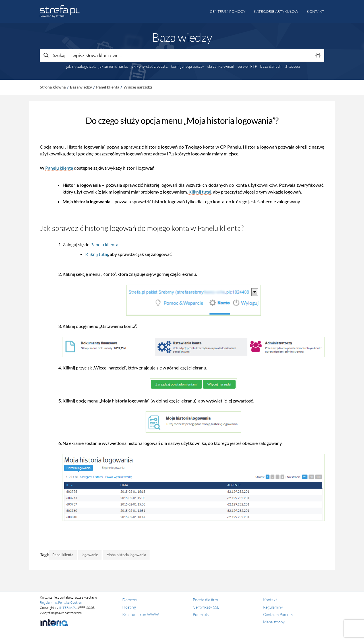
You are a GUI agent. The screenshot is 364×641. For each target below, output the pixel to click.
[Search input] (191, 55)
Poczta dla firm (205, 600)
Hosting (129, 607)
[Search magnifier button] (55, 55)
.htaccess (293, 66)
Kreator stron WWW (141, 614)
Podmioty (201, 614)
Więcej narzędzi (138, 87)
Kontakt (316, 11)
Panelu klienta (59, 168)
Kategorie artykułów (276, 11)
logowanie (90, 555)
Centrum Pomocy (278, 614)
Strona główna (53, 87)
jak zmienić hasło (113, 66)
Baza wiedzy (81, 87)
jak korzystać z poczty (149, 66)
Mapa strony (274, 622)
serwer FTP (247, 66)
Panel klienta (108, 87)
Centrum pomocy (228, 11)
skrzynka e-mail (221, 66)
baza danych (271, 66)
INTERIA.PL (68, 608)
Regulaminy (273, 607)
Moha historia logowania (126, 555)
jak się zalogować (81, 66)
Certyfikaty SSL (206, 607)
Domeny (130, 600)
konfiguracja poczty (187, 66)
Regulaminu (48, 602)
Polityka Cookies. (70, 602)
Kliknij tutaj (200, 192)
